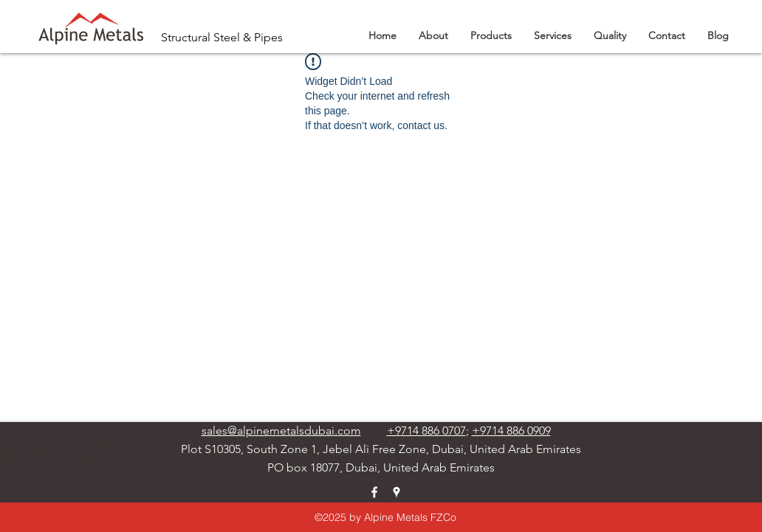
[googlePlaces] (397, 492)
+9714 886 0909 (511, 431)
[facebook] (374, 492)
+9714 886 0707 (426, 431)
